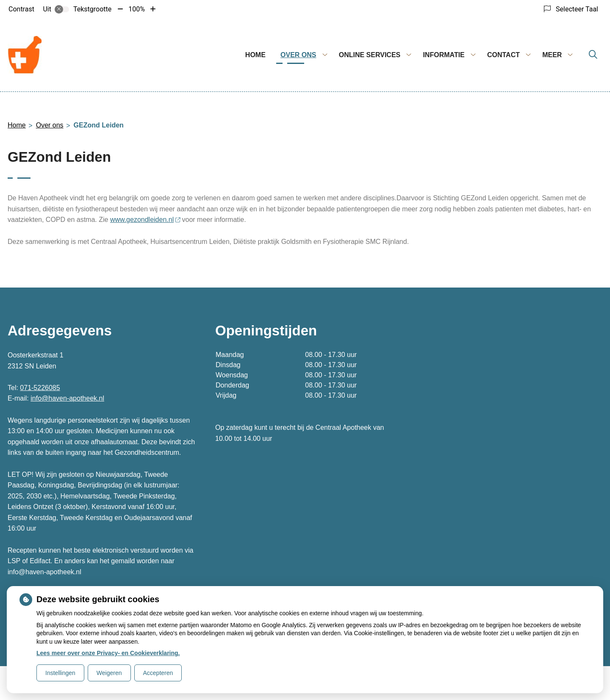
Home (255, 55)
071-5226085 (40, 388)
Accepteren (158, 673)
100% (137, 9)
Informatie (444, 55)
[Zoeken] (593, 55)
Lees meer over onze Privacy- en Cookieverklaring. (108, 653)
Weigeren (109, 673)
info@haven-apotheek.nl (67, 398)
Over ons (298, 55)
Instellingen (60, 673)
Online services (370, 55)
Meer (552, 55)
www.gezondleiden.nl (145, 220)
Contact (503, 55)
